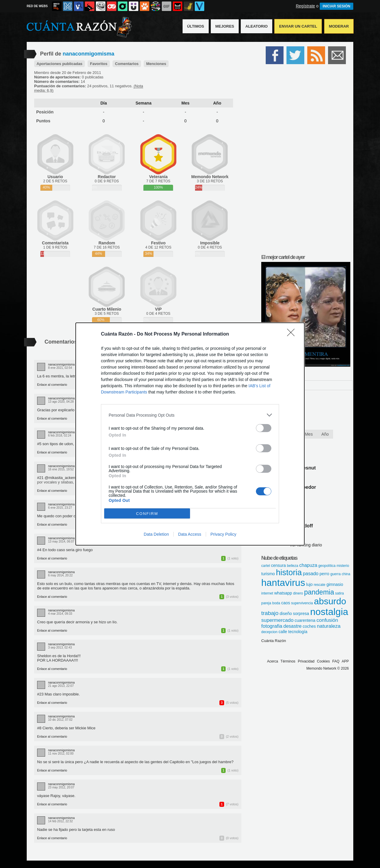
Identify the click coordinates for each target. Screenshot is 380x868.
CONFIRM (147, 513)
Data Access (190, 534)
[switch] (264, 428)
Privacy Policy (223, 534)
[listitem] (190, 415)
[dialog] (190, 434)
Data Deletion (156, 534)
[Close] (293, 334)
